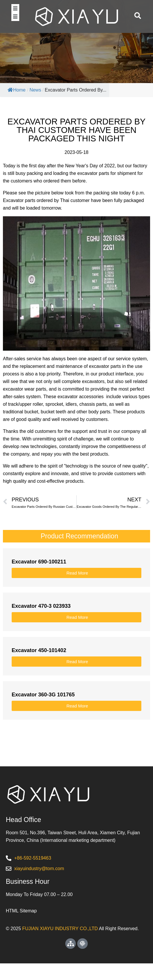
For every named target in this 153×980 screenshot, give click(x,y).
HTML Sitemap (21, 927)
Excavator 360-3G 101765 (43, 711)
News (35, 107)
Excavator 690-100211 (39, 578)
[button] (15, 16)
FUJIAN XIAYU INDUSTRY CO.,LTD (60, 945)
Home (17, 107)
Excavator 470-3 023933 (41, 623)
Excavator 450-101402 (39, 667)
